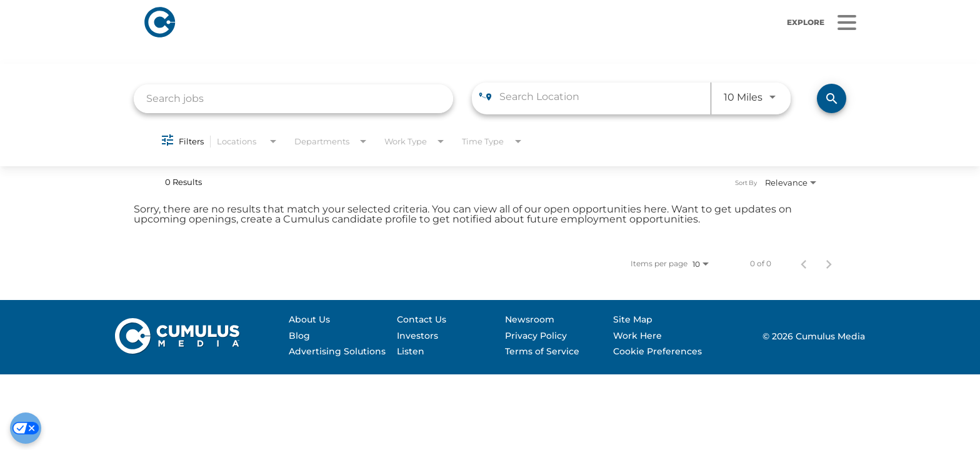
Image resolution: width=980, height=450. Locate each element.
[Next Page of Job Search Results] (829, 264)
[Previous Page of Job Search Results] (804, 264)
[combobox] (293, 98)
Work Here (637, 336)
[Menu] (847, 23)
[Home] (324, 22)
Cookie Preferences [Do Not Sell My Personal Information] (657, 351)
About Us (309, 319)
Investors (417, 336)
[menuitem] (337, 320)
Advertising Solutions (337, 351)
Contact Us (422, 319)
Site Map (633, 319)
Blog (299, 336)
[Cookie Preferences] (26, 428)
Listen (411, 351)
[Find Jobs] (832, 98)
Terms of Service (542, 351)
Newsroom (530, 319)
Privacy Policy (536, 336)
